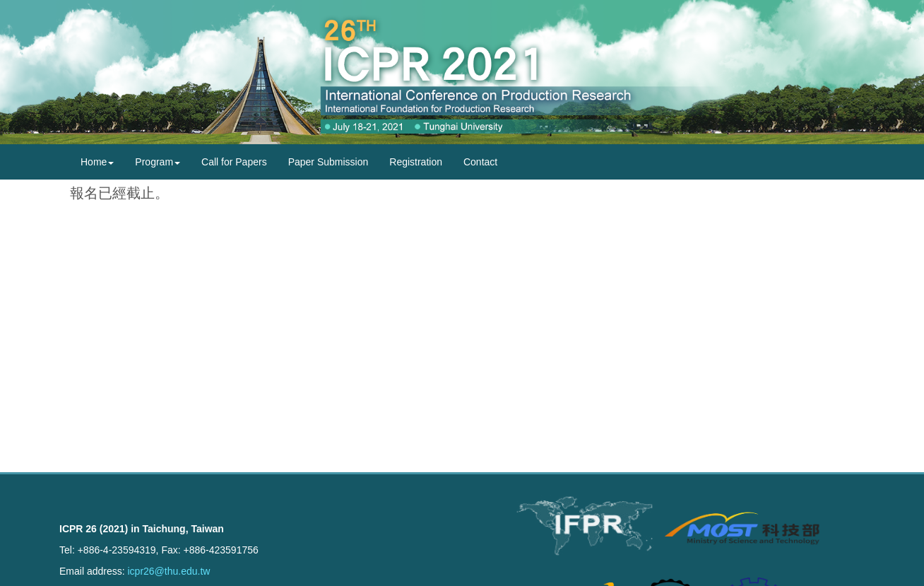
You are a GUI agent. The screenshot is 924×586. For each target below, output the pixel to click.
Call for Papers (234, 162)
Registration (416, 162)
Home (97, 162)
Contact (480, 162)
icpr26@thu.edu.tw (168, 571)
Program (158, 162)
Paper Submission (328, 162)
